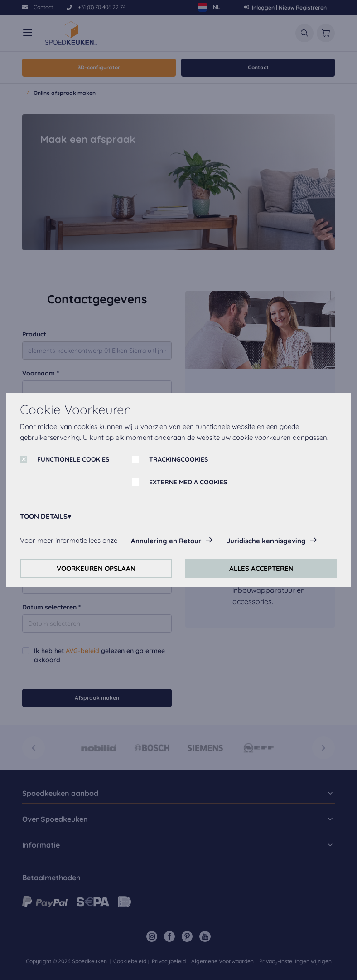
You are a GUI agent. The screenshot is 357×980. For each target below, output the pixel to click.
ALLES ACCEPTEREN (261, 568)
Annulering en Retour (166, 541)
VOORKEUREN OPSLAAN (96, 568)
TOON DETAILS (44, 516)
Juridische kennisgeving (266, 541)
